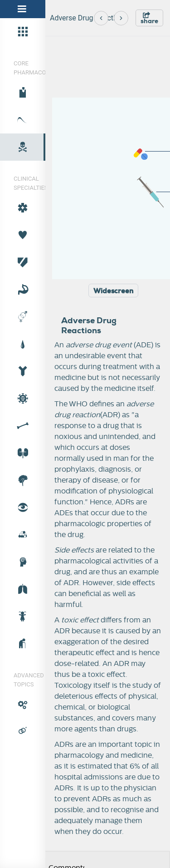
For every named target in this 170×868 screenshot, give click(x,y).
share (149, 18)
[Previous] (101, 18)
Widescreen (113, 291)
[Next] (121, 18)
